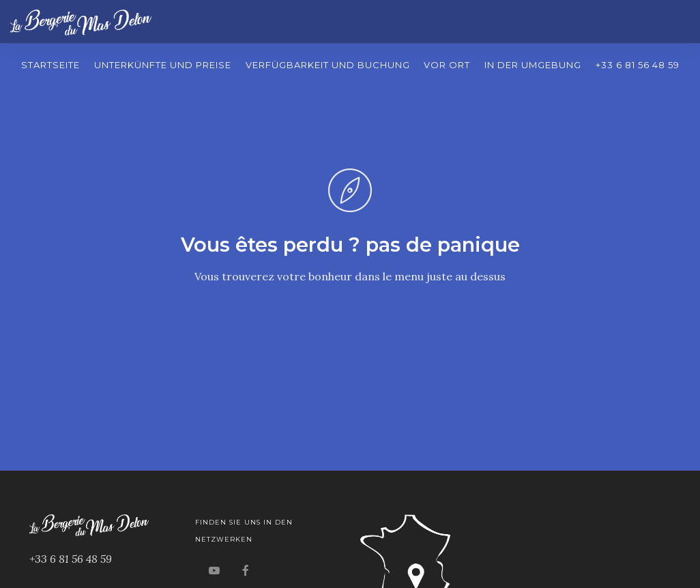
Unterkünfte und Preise (163, 65)
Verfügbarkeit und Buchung (328, 65)
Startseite (50, 65)
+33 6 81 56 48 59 (638, 65)
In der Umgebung (533, 65)
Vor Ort (447, 65)
